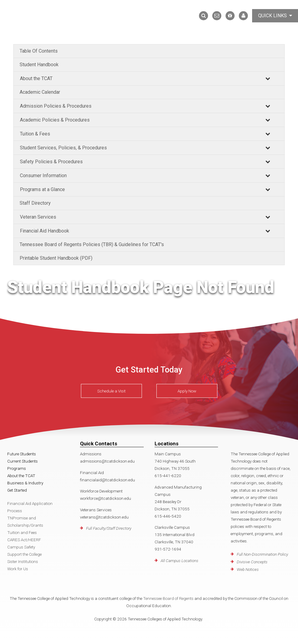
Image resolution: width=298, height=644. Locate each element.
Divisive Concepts (252, 562)
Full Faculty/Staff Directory (109, 528)
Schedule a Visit (111, 391)
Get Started (17, 490)
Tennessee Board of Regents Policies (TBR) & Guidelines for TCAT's (92, 244)
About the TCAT (36, 78)
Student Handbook (39, 65)
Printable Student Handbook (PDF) (56, 258)
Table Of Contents (39, 51)
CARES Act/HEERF (24, 540)
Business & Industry (25, 483)
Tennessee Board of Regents (168, 598)
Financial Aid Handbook (45, 231)
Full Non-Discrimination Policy (262, 554)
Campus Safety (21, 547)
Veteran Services (38, 217)
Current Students (22, 461)
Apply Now (187, 391)
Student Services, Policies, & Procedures (63, 148)
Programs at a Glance (42, 189)
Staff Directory (35, 203)
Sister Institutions (23, 561)
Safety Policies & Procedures (51, 162)
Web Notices (248, 569)
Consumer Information (43, 176)
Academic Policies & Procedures (55, 120)
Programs (17, 468)
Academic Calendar (40, 92)
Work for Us (18, 569)
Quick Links (275, 16)
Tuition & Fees (35, 134)
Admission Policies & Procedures (56, 106)
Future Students (22, 454)
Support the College (24, 554)
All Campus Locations (179, 561)
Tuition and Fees (22, 532)
